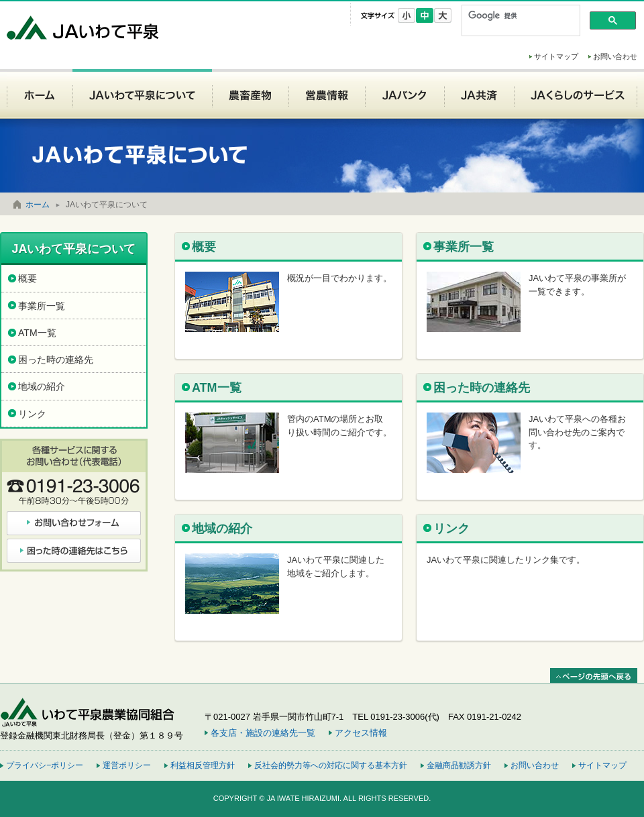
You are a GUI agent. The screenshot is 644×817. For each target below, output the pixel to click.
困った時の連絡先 (482, 388)
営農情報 (327, 94)
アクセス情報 (361, 733)
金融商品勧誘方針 (459, 765)
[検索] (520, 15)
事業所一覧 (464, 247)
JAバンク (405, 94)
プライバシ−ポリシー (45, 765)
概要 (204, 247)
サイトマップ (556, 56)
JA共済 (479, 94)
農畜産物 (250, 94)
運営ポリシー (127, 765)
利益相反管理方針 (203, 765)
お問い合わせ (615, 56)
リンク (451, 529)
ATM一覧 (217, 388)
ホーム (40, 94)
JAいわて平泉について (142, 94)
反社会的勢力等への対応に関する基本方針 (331, 765)
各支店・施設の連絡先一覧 (263, 733)
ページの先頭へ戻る (594, 676)
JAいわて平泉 (84, 27)
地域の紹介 (222, 529)
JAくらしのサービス (576, 94)
